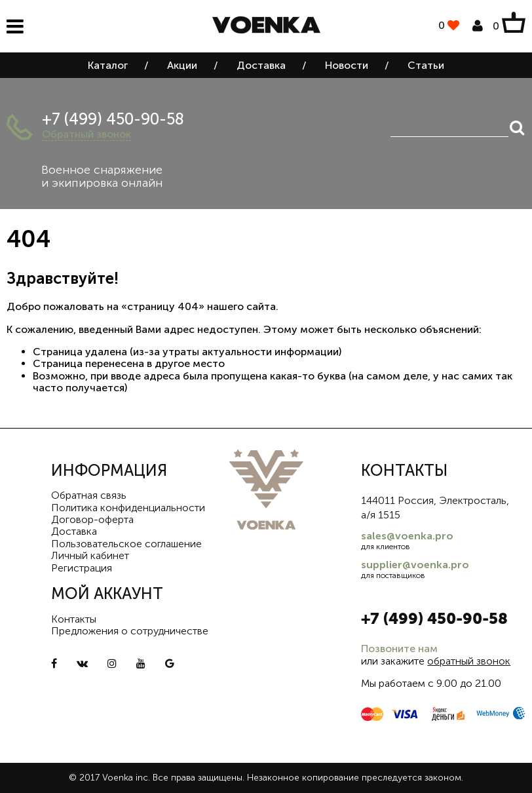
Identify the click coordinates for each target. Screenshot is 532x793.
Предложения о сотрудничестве (130, 631)
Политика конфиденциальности (128, 508)
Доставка (261, 65)
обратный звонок (469, 661)
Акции (182, 65)
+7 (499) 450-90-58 (113, 119)
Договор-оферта (92, 519)
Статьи (426, 65)
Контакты (74, 619)
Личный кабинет (90, 555)
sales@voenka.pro (407, 536)
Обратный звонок (86, 134)
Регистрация (82, 568)
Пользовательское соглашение (126, 544)
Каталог (108, 65)
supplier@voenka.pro (415, 565)
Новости (347, 65)
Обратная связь (89, 495)
